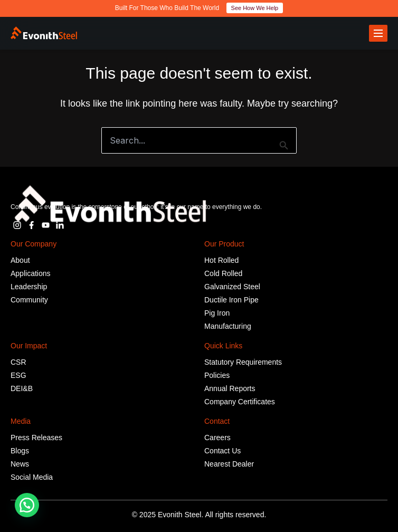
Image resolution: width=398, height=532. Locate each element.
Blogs (20, 451)
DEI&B (22, 388)
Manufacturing (228, 326)
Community (29, 300)
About (20, 260)
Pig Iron (217, 313)
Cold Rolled (223, 273)
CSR (18, 362)
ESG (18, 375)
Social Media (32, 477)
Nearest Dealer (229, 464)
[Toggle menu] (378, 33)
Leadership (29, 287)
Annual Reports (230, 388)
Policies (217, 375)
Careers (217, 438)
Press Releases (36, 438)
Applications (31, 273)
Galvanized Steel (232, 287)
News (20, 464)
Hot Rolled (221, 260)
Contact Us (222, 451)
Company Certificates (240, 402)
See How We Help (255, 8)
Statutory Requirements (243, 362)
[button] (27, 505)
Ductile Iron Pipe (231, 300)
